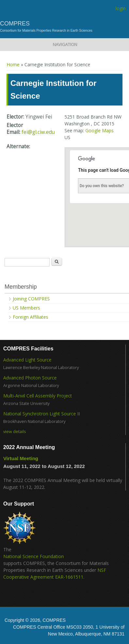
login (121, 8)
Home (13, 64)
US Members (26, 308)
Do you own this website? (102, 186)
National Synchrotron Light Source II (42, 414)
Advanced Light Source (27, 360)
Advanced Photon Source (30, 378)
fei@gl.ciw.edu (38, 132)
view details (15, 432)
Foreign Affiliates (30, 317)
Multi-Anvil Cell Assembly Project (38, 396)
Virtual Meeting (21, 458)
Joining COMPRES (31, 299)
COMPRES (15, 24)
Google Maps (100, 130)
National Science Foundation (34, 556)
